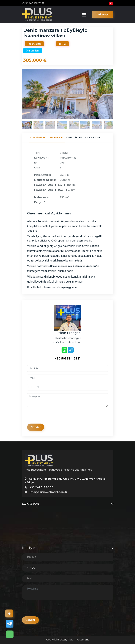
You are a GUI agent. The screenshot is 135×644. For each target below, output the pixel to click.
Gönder (36, 427)
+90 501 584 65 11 (68, 359)
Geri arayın (103, 14)
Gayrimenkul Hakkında (47, 137)
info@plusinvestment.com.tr (46, 492)
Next (116, 94)
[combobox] (34, 387)
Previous (19, 94)
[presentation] (54, 417)
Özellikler (74, 137)
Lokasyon (93, 137)
